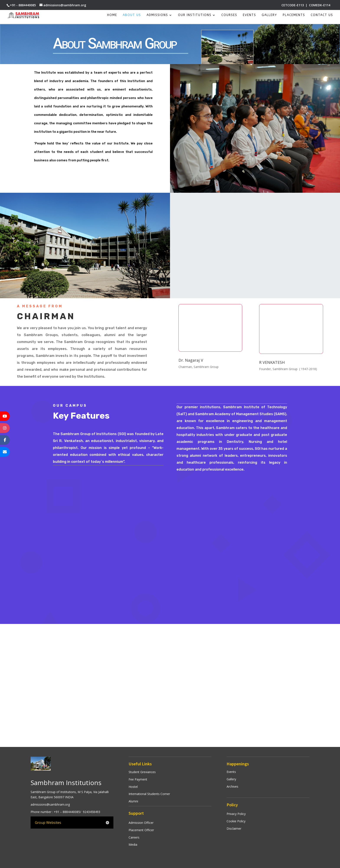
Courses (229, 15)
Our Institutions (195, 15)
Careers (134, 837)
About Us (132, 15)
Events (249, 15)
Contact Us (322, 15)
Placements (294, 15)
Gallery (269, 15)
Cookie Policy (236, 821)
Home (112, 15)
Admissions (157, 15)
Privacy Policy (236, 814)
